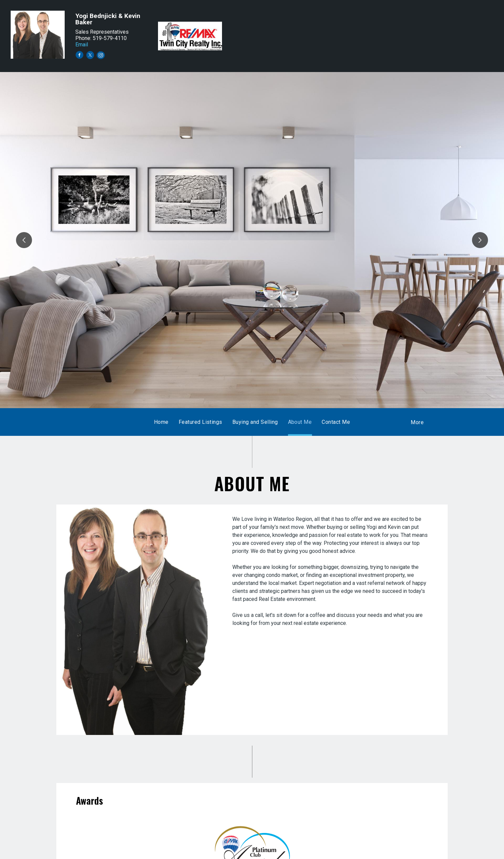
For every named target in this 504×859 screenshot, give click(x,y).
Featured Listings (200, 422)
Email (82, 45)
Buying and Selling (255, 422)
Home (161, 422)
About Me (300, 422)
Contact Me (336, 422)
